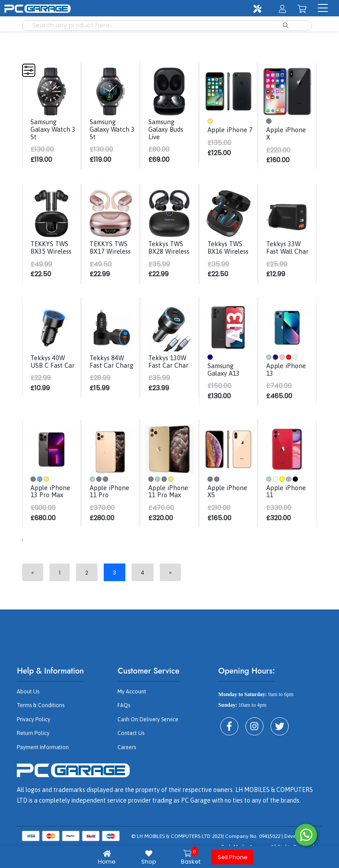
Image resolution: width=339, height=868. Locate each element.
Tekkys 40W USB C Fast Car (50, 370)
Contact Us (130, 738)
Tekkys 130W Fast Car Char (170, 367)
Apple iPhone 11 (288, 496)
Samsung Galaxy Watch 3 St (52, 129)
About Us (27, 697)
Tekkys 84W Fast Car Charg (109, 370)
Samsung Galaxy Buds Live (167, 129)
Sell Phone (233, 857)
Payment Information (42, 751)
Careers (126, 751)
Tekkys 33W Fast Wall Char (289, 247)
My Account (131, 697)
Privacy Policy (33, 724)
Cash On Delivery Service (146, 724)
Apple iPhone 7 (229, 133)
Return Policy (32, 738)
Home (107, 857)
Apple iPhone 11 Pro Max (170, 496)
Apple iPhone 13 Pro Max (52, 496)
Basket (190, 857)
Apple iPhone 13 (288, 375)
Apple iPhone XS (229, 496)
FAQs (123, 710)
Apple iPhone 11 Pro (111, 496)
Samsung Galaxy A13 (225, 375)
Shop (149, 857)
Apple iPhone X (288, 133)
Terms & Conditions (40, 710)
